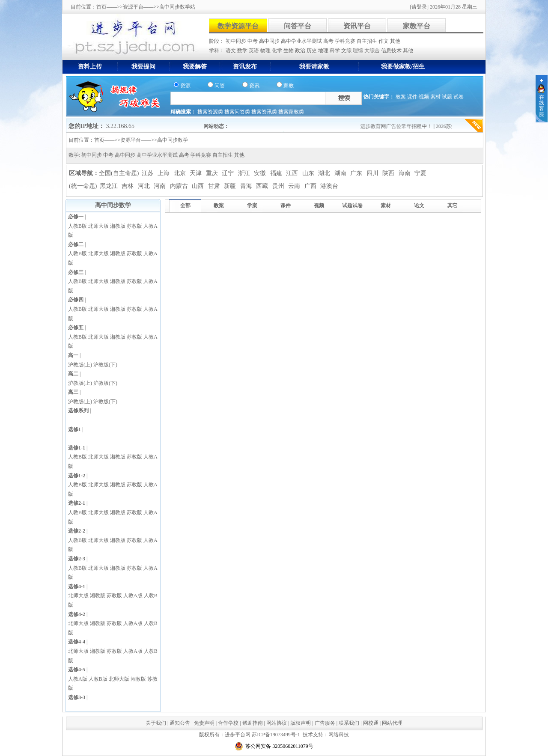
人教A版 (133, 595)
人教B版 (77, 226)
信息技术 (392, 51)
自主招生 (368, 41)
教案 (401, 97)
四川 (373, 173)
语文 (231, 51)
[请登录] (419, 7)
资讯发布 (245, 67)
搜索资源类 (211, 112)
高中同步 (270, 41)
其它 (453, 205)
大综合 (373, 51)
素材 (435, 97)
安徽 (261, 173)
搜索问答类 (238, 112)
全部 (185, 205)
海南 (405, 173)
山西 (199, 186)
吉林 (128, 186)
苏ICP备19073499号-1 (276, 735)
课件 (412, 97)
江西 (293, 173)
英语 (255, 51)
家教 (289, 86)
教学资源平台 (238, 26)
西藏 (263, 186)
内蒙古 (180, 186)
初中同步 (237, 41)
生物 (289, 51)
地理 (324, 51)
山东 (309, 173)
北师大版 (98, 226)
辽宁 (229, 173)
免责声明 (204, 723)
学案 (252, 205)
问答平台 (298, 26)
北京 (181, 173)
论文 (419, 205)
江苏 (149, 173)
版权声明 (301, 723)
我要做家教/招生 (403, 67)
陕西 (389, 173)
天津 (197, 173)
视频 (424, 97)
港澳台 (329, 186)
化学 (278, 51)
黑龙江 (110, 186)
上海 (164, 173)
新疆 (231, 186)
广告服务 (325, 723)
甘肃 (215, 186)
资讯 (254, 86)
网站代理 (392, 723)
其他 (395, 41)
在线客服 (542, 106)
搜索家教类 (291, 112)
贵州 (279, 186)
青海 (247, 186)
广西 (311, 186)
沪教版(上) (80, 365)
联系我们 (349, 723)
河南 (161, 186)
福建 (277, 173)
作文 (384, 41)
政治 (301, 51)
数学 (243, 51)
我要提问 (143, 67)
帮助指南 (253, 723)
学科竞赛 (346, 41)
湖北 (325, 173)
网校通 (371, 723)
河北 (145, 186)
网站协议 (277, 723)
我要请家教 (314, 67)
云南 (295, 186)
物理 (266, 51)
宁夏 (420, 173)
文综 (347, 51)
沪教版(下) (105, 365)
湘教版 (118, 226)
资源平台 (133, 7)
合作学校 (228, 723)
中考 (253, 41)
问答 (220, 86)
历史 (312, 51)
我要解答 (195, 67)
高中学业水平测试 (302, 41)
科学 (335, 51)
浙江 (245, 173)
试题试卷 (352, 205)
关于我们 (156, 723)
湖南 (341, 173)
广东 (357, 173)
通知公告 (180, 723)
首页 (101, 7)
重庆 (213, 173)
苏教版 (134, 226)
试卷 (459, 97)
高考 (329, 41)
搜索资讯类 (265, 112)
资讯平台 (357, 26)
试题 (447, 97)
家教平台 (417, 26)
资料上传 (90, 67)
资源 (185, 86)
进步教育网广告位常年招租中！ (401, 126)
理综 (359, 51)
